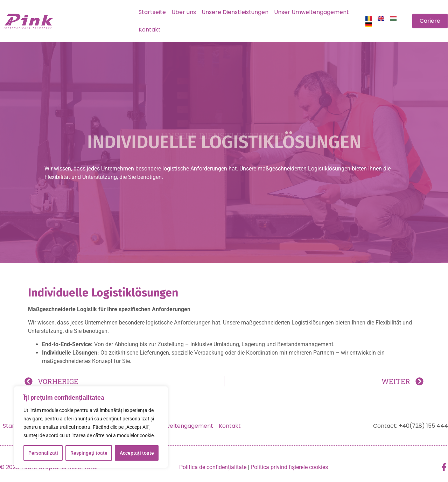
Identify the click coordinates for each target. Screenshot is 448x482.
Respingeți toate (89, 453)
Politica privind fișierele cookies (289, 467)
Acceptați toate (137, 453)
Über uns (184, 12)
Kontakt (150, 30)
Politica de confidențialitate (213, 467)
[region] (91, 427)
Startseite (152, 12)
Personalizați (43, 453)
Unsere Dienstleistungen (235, 12)
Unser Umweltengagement (311, 12)
